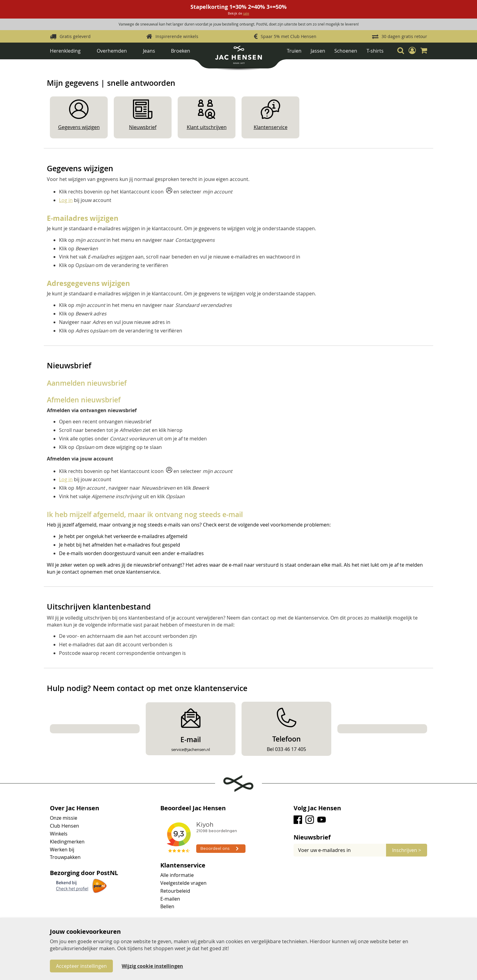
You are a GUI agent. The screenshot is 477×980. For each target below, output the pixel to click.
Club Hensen (64, 826)
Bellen (167, 906)
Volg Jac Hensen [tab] (317, 808)
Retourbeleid (175, 891)
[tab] (360, 837)
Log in (66, 200)
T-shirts (375, 51)
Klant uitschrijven (207, 127)
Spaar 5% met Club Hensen (289, 36)
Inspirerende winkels (177, 36)
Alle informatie (177, 875)
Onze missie (64, 818)
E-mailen (170, 899)
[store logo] (238, 57)
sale (246, 13)
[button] (412, 50)
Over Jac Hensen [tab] (75, 808)
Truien (294, 51)
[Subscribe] (407, 850)
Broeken (181, 51)
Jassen (318, 51)
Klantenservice (271, 127)
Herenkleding (65, 51)
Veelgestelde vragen (183, 883)
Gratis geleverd (75, 36)
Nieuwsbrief (143, 127)
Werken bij (62, 850)
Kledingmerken (67, 842)
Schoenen (346, 51)
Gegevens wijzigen (79, 127)
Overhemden (112, 51)
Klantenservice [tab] (183, 865)
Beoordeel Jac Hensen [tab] (193, 808)
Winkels (59, 834)
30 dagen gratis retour (404, 36)
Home (56, 64)
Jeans (149, 51)
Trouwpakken (65, 857)
